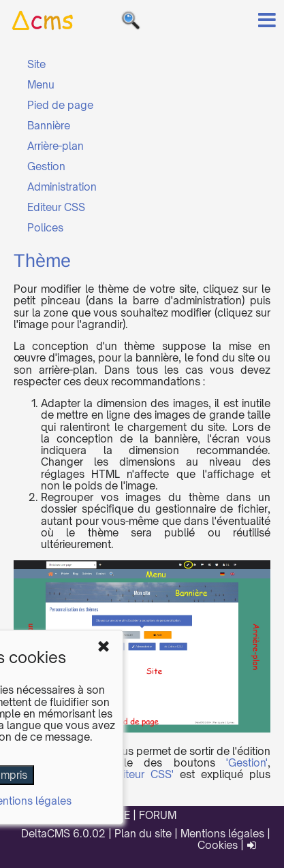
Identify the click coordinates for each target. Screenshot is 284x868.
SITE (119, 815)
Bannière (49, 126)
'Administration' (50, 774)
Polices (45, 228)
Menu (41, 85)
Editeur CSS (56, 207)
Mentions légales (222, 834)
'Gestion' (247, 763)
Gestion (46, 166)
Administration (62, 187)
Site (36, 64)
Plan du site (143, 834)
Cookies (218, 845)
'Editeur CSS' (141, 774)
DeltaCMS (46, 834)
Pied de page (60, 105)
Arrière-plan (56, 146)
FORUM (158, 815)
